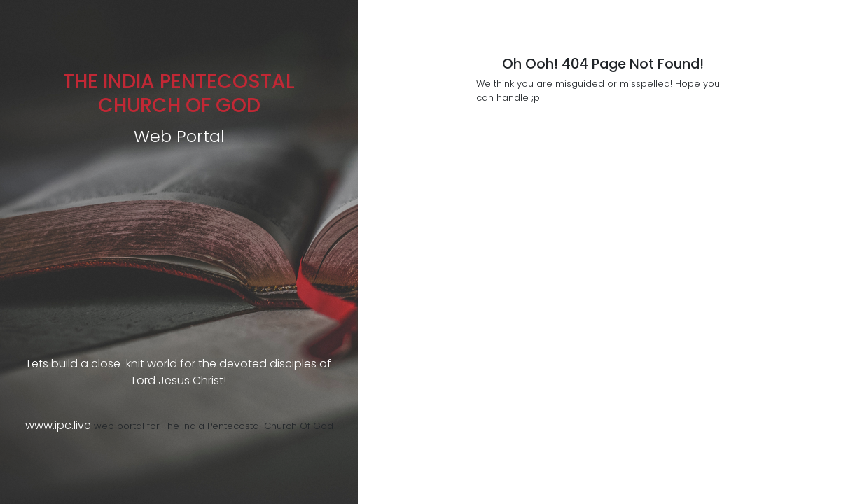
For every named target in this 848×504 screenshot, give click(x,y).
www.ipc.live (58, 425)
